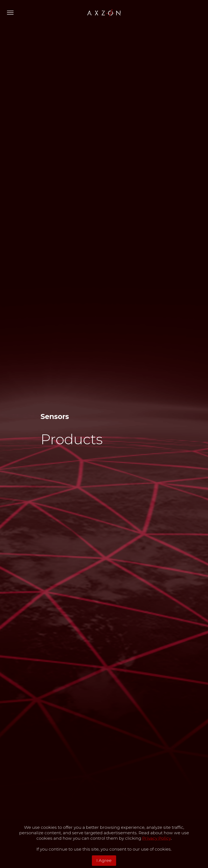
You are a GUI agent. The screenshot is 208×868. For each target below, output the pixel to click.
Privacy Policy (157, 847)
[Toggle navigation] (10, 13)
